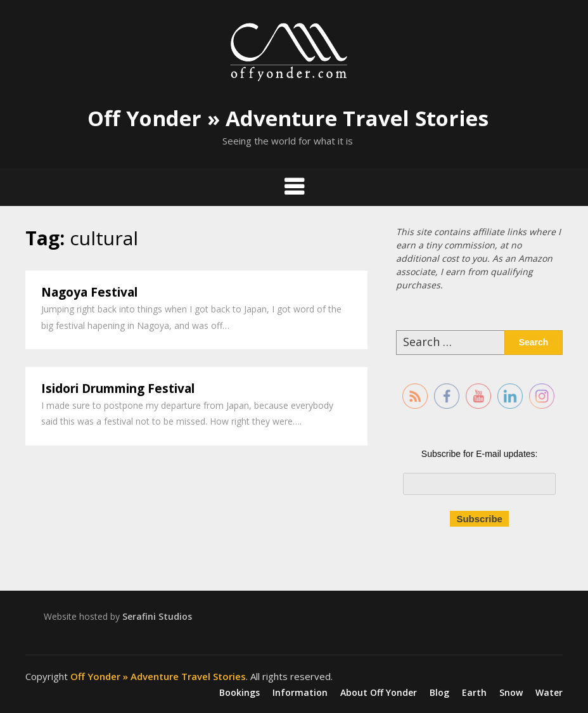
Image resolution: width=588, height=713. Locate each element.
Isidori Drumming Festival (118, 389)
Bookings (240, 693)
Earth (474, 693)
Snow (511, 693)
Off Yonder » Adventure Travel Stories (288, 118)
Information (300, 693)
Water (549, 693)
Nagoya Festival (89, 292)
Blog (439, 693)
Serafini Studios (157, 616)
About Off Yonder (379, 693)
